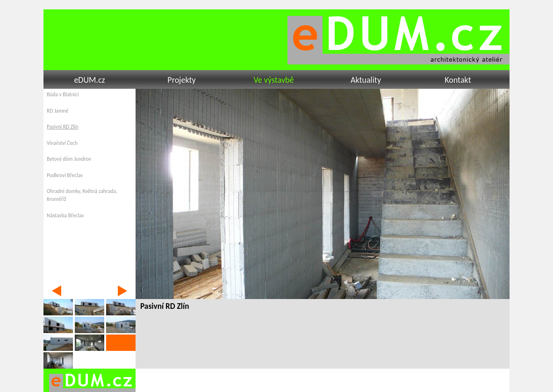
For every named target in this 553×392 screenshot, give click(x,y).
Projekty (181, 80)
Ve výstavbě (273, 80)
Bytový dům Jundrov (69, 159)
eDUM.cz (89, 80)
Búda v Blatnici (63, 94)
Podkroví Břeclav (65, 175)
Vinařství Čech (62, 143)
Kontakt (458, 80)
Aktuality (366, 80)
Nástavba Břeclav (65, 215)
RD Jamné (57, 111)
